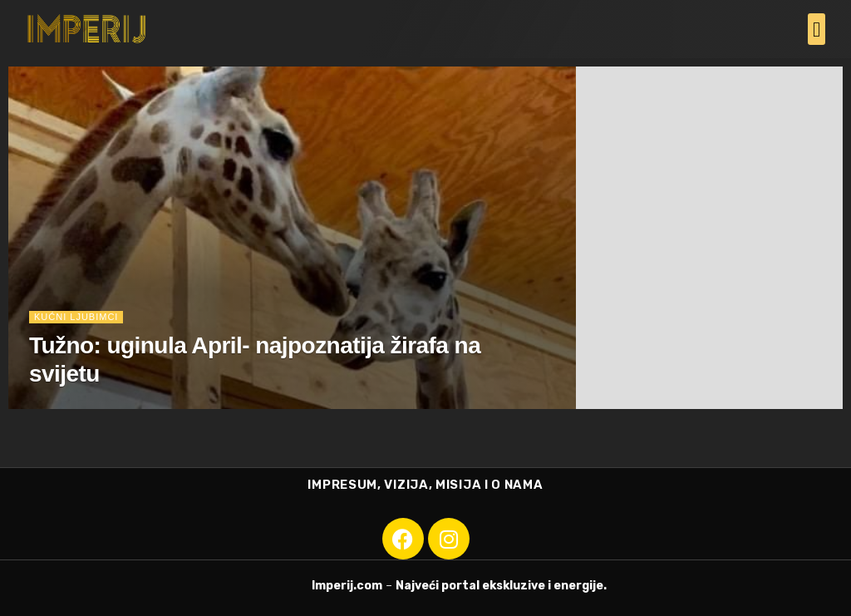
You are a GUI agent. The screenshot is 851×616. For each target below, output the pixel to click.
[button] (817, 29)
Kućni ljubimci (76, 317)
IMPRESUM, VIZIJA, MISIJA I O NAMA (425, 485)
